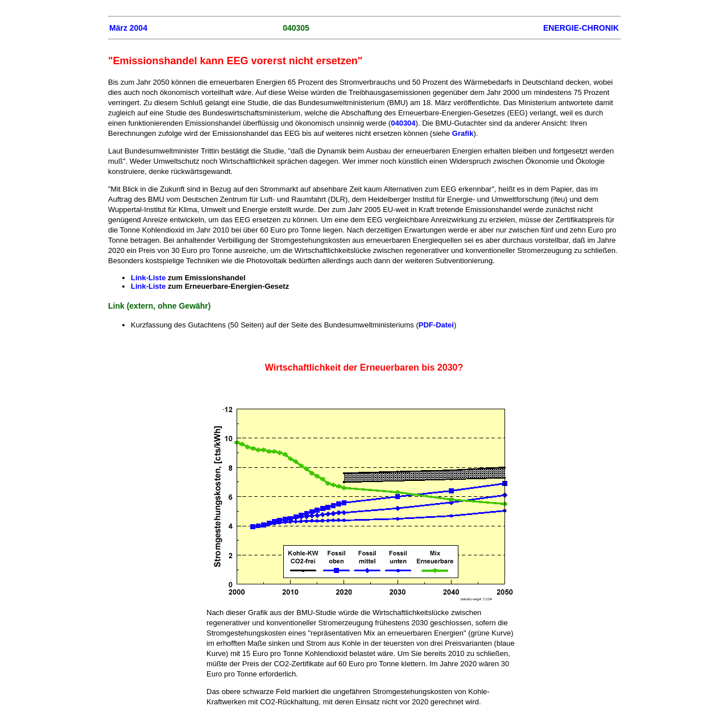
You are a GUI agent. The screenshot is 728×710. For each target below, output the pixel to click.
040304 (403, 123)
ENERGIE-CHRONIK (581, 28)
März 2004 (128, 28)
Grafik (463, 133)
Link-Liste (148, 278)
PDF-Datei (436, 325)
